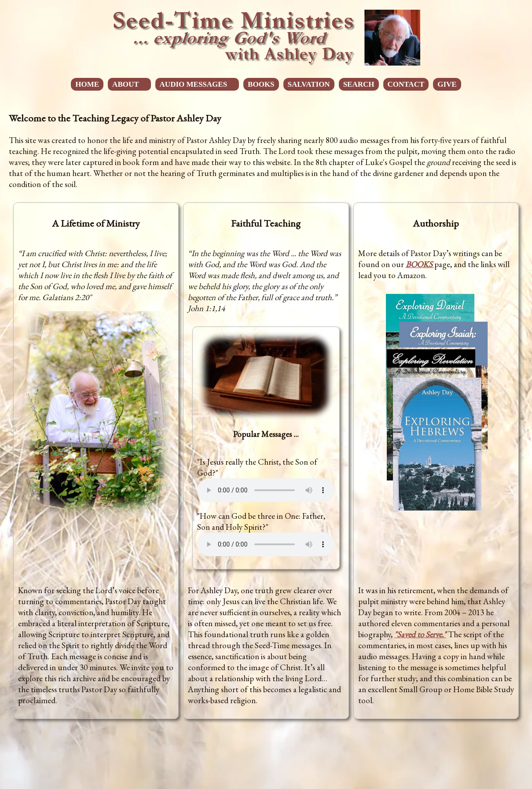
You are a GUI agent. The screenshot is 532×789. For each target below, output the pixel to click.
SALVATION (309, 84)
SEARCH (359, 84)
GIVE (447, 84)
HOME (87, 84)
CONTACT (406, 84)
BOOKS (261, 84)
